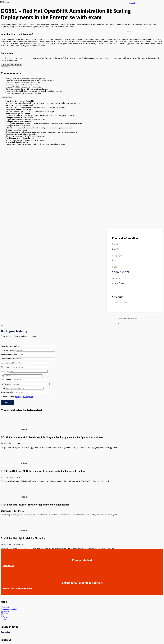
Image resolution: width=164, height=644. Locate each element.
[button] (125, 57)
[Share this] (118, 323)
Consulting (5, 611)
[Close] (128, 45)
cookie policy (28, 397)
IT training (5, 607)
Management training (9, 609)
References (5, 617)
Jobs (3, 615)
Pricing (4, 619)
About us (4, 613)
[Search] (137, 31)
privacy (18, 397)
